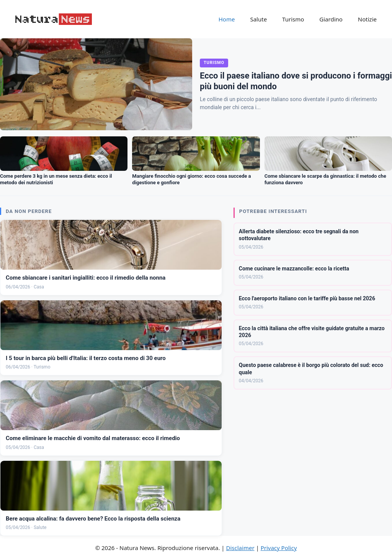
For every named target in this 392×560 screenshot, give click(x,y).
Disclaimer (240, 548)
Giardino (331, 19)
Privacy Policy (279, 548)
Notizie (367, 19)
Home (227, 19)
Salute (258, 19)
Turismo (293, 19)
